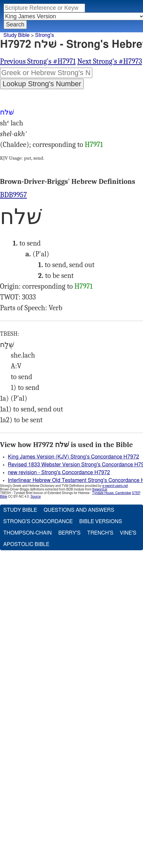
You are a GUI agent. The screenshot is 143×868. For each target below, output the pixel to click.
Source (36, 497)
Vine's (128, 533)
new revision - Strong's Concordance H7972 (59, 473)
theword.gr (100, 490)
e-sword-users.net (115, 486)
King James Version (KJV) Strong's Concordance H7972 (73, 457)
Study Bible (17, 35)
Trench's (100, 533)
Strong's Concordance (38, 522)
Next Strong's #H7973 (110, 61)
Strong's (45, 35)
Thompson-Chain (27, 533)
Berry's (69, 533)
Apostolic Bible (26, 544)
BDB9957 (13, 195)
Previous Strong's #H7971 (38, 61)
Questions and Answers (79, 510)
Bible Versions (101, 522)
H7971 (94, 145)
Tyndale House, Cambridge (111, 493)
